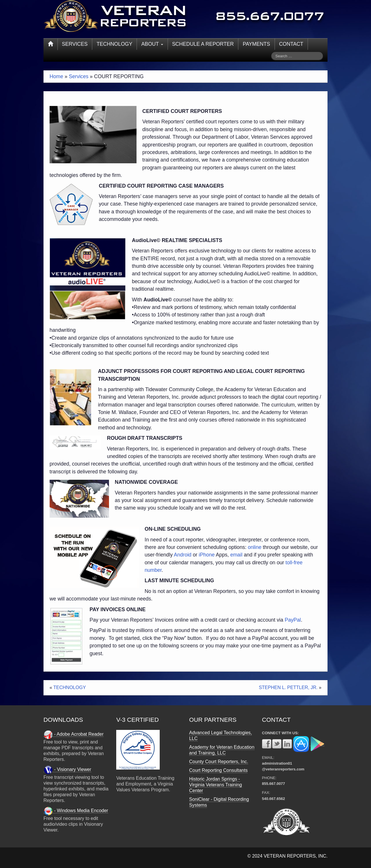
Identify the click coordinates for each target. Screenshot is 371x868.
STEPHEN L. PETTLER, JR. (288, 687)
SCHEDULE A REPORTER (203, 44)
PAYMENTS (256, 44)
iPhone (207, 555)
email (236, 555)
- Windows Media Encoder (76, 811)
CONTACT (291, 44)
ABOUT (152, 44)
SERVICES (75, 44)
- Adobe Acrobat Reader (73, 734)
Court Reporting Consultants (219, 770)
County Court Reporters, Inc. (219, 762)
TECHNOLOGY (114, 44)
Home (56, 76)
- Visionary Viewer (67, 770)
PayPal (293, 620)
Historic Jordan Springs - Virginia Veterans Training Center (216, 785)
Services (79, 76)
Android (183, 555)
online (255, 547)
